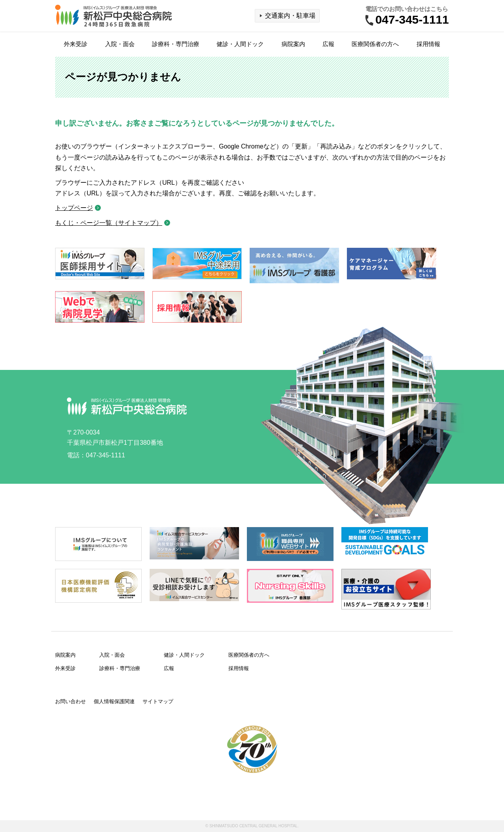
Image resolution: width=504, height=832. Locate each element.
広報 (328, 44)
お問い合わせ (70, 701)
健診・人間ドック (240, 44)
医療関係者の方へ (375, 44)
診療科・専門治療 (176, 44)
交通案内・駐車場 (290, 16)
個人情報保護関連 (114, 701)
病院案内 (293, 44)
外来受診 (76, 44)
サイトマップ (158, 701)
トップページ (74, 208)
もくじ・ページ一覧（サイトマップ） (109, 223)
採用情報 (428, 44)
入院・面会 (120, 44)
